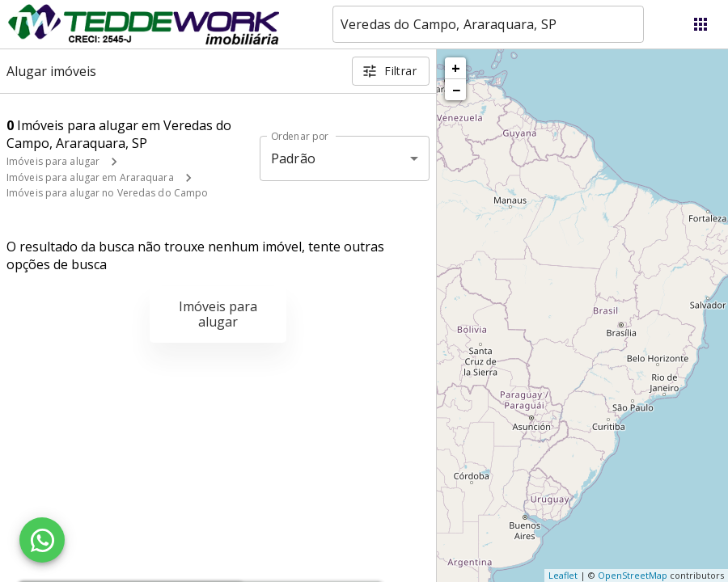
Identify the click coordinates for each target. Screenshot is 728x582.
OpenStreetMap (633, 575)
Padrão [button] (293, 158)
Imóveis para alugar (53, 161)
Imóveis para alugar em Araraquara (90, 177)
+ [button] (456, 68)
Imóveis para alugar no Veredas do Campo (107, 193)
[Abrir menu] (700, 24)
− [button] (456, 90)
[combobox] (488, 24)
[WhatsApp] (42, 540)
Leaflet (563, 575)
